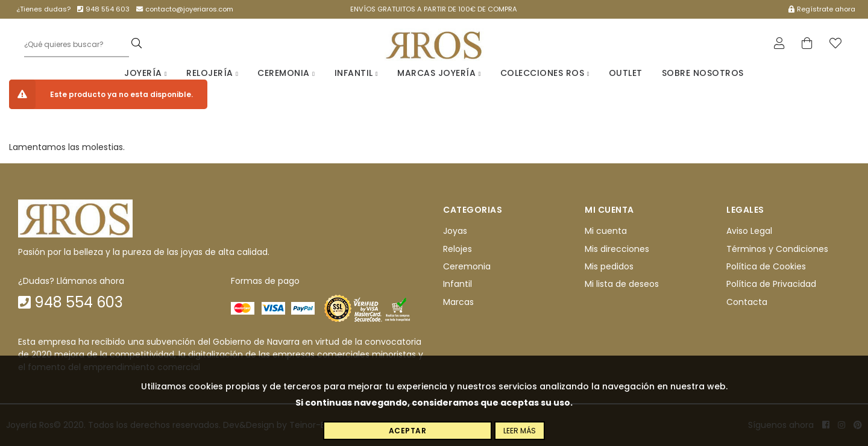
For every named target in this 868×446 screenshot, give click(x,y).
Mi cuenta (606, 231)
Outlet (626, 73)
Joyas (455, 231)
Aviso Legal (749, 231)
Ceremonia (286, 73)
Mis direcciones (617, 249)
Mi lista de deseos (622, 284)
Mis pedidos (609, 266)
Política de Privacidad (771, 284)
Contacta (747, 302)
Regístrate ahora (822, 9)
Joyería (146, 73)
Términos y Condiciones (777, 249)
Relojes (458, 249)
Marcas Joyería (439, 73)
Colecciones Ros (545, 73)
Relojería (212, 73)
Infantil (357, 73)
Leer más (520, 431)
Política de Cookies (766, 266)
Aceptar (408, 431)
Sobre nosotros (703, 73)
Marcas (458, 302)
